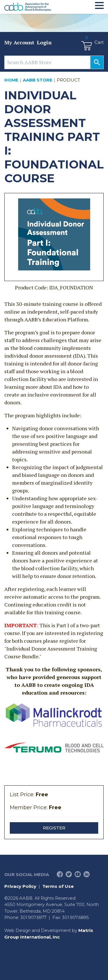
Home (11, 80)
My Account (19, 42)
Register (54, 828)
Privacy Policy (20, 886)
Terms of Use (58, 886)
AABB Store (38, 80)
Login (44, 42)
